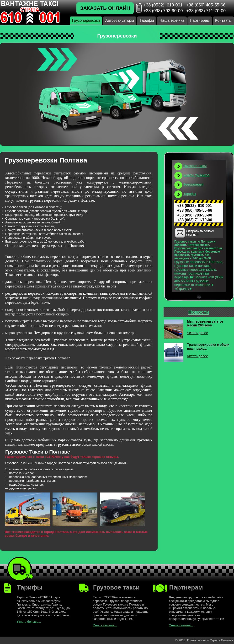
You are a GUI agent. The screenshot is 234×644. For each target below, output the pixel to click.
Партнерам (200, 20)
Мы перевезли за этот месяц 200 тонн (205, 323)
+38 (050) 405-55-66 (206, 5)
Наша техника (172, 20)
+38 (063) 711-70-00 (206, 11)
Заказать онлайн (105, 8)
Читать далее (197, 333)
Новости (199, 312)
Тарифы (147, 20)
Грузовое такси (195, 166)
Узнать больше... (29, 622)
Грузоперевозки (86, 20)
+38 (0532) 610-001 (163, 5)
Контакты (223, 20)
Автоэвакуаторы (120, 20)
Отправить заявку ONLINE (200, 233)
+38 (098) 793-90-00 (163, 11)
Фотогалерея (193, 184)
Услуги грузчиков (196, 175)
